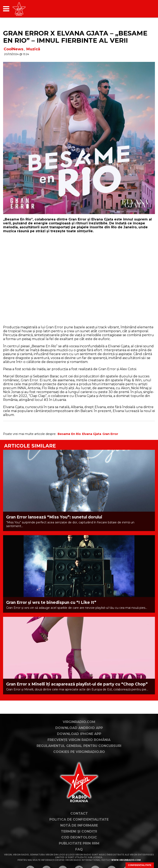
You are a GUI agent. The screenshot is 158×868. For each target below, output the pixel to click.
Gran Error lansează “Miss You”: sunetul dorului (54, 517)
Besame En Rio (69, 434)
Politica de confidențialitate (79, 819)
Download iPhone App (79, 734)
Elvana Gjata (92, 434)
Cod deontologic (79, 837)
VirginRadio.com (79, 722)
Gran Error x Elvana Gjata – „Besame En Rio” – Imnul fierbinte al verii (75, 37)
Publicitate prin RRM (79, 843)
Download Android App (79, 728)
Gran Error (110, 434)
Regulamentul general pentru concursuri (79, 746)
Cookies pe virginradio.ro (79, 752)
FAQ (79, 849)
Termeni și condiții (79, 831)
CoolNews (13, 49)
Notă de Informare (79, 825)
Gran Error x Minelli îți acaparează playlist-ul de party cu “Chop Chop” (77, 684)
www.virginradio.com (126, 860)
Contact (79, 813)
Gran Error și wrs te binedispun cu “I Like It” (51, 602)
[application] (145, 9)
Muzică (33, 49)
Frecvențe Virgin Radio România (79, 740)
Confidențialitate (140, 865)
